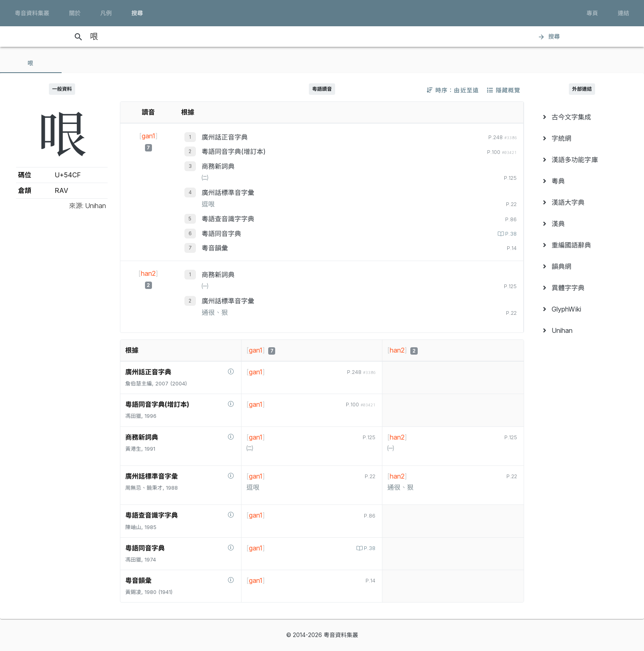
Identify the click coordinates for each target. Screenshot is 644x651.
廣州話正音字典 (225, 137)
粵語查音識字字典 (228, 219)
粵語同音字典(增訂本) (234, 151)
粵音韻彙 (215, 248)
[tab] (31, 63)
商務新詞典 (218, 166)
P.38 (510, 234)
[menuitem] (582, 117)
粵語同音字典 (221, 234)
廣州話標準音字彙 (228, 193)
